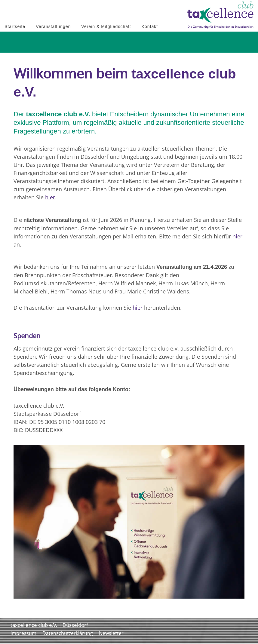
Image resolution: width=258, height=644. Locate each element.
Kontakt (150, 26)
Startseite (15, 26)
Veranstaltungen (53, 26)
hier (50, 197)
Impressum (23, 633)
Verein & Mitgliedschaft (106, 26)
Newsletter (111, 633)
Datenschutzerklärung (68, 633)
